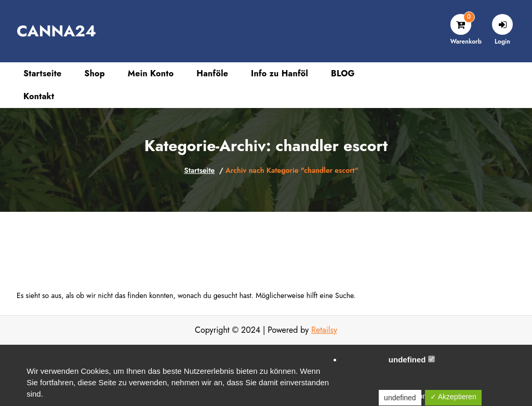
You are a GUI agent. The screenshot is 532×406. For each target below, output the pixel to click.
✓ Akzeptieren (453, 397)
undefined (412, 360)
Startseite (199, 170)
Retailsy (324, 330)
